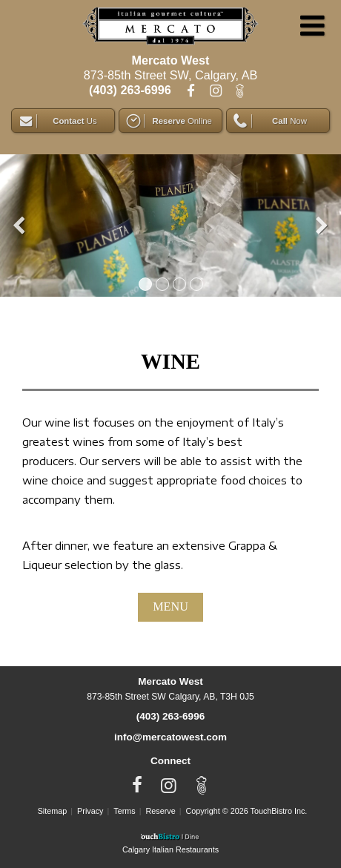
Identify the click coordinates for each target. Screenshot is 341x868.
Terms (124, 811)
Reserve (161, 811)
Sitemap (53, 811)
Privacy (90, 811)
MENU (170, 607)
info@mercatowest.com (170, 737)
